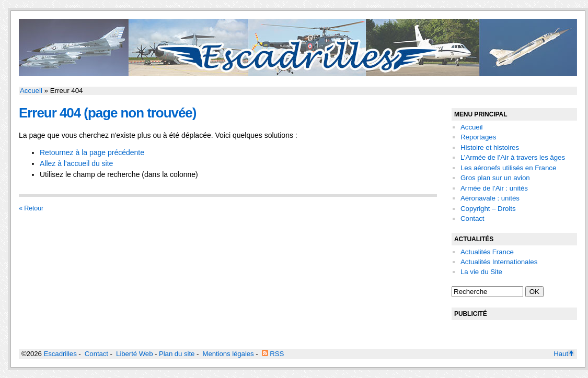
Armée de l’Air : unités (494, 188)
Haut (564, 354)
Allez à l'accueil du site (76, 163)
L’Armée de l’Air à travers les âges (513, 157)
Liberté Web (134, 354)
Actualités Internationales (499, 262)
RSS (273, 354)
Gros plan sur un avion (495, 178)
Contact (472, 218)
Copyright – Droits (488, 209)
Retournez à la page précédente (92, 152)
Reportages (478, 137)
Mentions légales (228, 354)
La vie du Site (481, 272)
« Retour (31, 208)
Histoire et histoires (490, 147)
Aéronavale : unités (490, 198)
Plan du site (177, 354)
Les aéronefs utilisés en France (508, 168)
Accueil (31, 91)
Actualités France (487, 252)
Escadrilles (60, 354)
